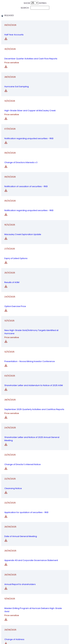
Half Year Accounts (32, 28)
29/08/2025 (10, 604)
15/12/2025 (10, 222)
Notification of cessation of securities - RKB (35, 172)
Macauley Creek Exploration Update (32, 222)
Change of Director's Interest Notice (33, 437)
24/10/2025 (10, 412)
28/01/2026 (10, 75)
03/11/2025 (10, 359)
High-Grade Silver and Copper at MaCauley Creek (34, 98)
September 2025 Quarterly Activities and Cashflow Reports (34, 386)
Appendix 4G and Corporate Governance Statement (35, 531)
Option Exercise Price (33, 283)
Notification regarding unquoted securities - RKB (34, 124)
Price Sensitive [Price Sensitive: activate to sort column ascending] (59, 17)
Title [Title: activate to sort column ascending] (25, 17)
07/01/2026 (10, 124)
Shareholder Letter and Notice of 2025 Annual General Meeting (34, 412)
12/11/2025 (9, 333)
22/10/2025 (10, 437)
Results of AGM (30, 263)
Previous (13, 630)
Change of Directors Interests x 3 (33, 149)
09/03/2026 (10, 28)
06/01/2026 (10, 149)
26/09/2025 (10, 506)
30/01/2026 (10, 51)
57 (53, 630)
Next (60, 630)
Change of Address (33, 604)
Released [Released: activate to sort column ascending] (9, 17)
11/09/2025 (10, 580)
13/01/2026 (10, 98)
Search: (35, 8)
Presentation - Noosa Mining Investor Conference (34, 333)
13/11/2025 (9, 306)
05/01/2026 (10, 197)
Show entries (35, 3)
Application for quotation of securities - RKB (35, 481)
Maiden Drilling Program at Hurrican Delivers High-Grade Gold (35, 580)
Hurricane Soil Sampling (35, 75)
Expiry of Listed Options (34, 243)
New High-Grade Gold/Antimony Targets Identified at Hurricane (34, 306)
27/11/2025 (10, 243)
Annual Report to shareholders (31, 556)
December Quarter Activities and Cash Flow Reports (35, 51)
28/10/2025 (10, 386)
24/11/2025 (10, 283)
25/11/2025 (10, 263)
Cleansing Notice (31, 458)
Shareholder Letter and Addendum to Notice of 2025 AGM (34, 359)
